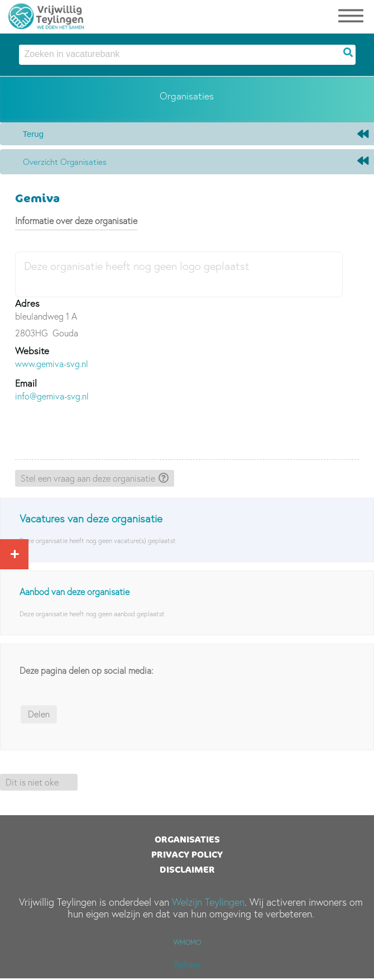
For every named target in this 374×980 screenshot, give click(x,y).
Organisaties (187, 839)
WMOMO (187, 942)
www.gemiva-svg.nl (52, 364)
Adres (27, 303)
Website (32, 351)
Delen (39, 714)
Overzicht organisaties (65, 162)
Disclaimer (187, 869)
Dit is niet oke (32, 782)
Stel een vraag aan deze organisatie (88, 478)
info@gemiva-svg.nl (52, 396)
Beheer (187, 965)
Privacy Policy (187, 854)
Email (26, 383)
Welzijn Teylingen (208, 902)
